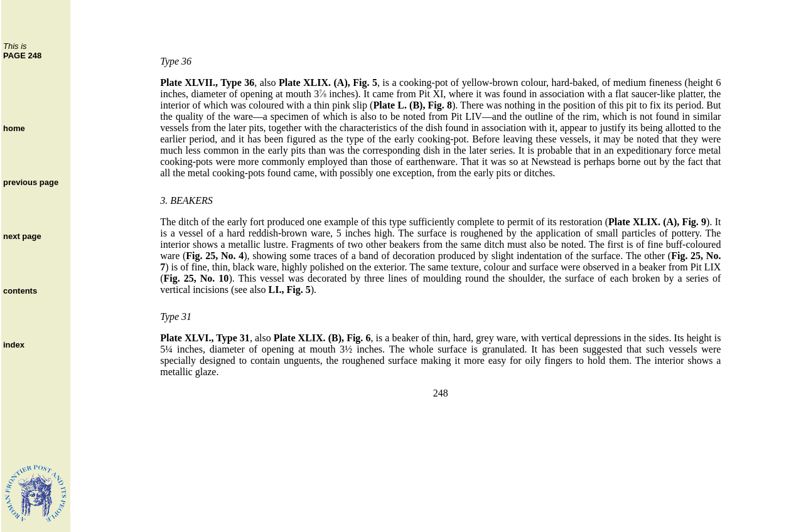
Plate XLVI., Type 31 (205, 338)
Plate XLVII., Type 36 (207, 82)
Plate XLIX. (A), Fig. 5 (328, 82)
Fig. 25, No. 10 (196, 278)
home (14, 128)
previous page (31, 182)
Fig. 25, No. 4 (215, 256)
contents (20, 291)
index (14, 345)
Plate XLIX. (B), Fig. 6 (322, 338)
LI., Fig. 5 (290, 290)
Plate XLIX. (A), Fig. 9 (657, 222)
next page (22, 236)
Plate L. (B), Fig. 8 (412, 105)
